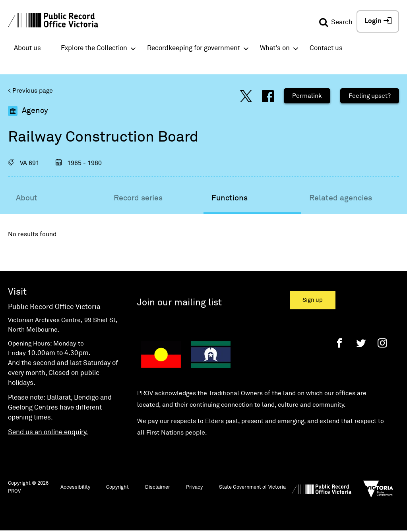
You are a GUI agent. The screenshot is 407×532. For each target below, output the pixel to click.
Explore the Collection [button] (94, 48)
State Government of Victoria (252, 487)
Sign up (313, 300)
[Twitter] (361, 343)
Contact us (326, 48)
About (27, 198)
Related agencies (341, 198)
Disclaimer (158, 487)
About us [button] (27, 48)
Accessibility (75, 487)
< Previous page (30, 91)
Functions (230, 198)
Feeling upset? (370, 96)
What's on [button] (275, 48)
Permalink (307, 96)
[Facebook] (339, 343)
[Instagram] (382, 343)
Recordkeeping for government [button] (194, 48)
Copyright (117, 487)
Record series (138, 198)
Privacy (194, 487)
